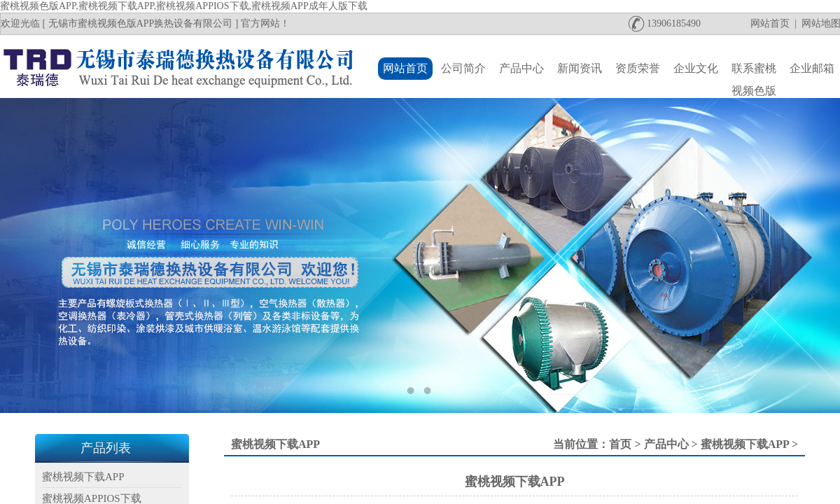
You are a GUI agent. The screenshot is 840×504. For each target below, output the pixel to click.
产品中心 (666, 444)
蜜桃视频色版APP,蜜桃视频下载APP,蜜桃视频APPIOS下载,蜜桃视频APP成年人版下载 (184, 6)
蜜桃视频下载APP (745, 444)
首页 (620, 444)
